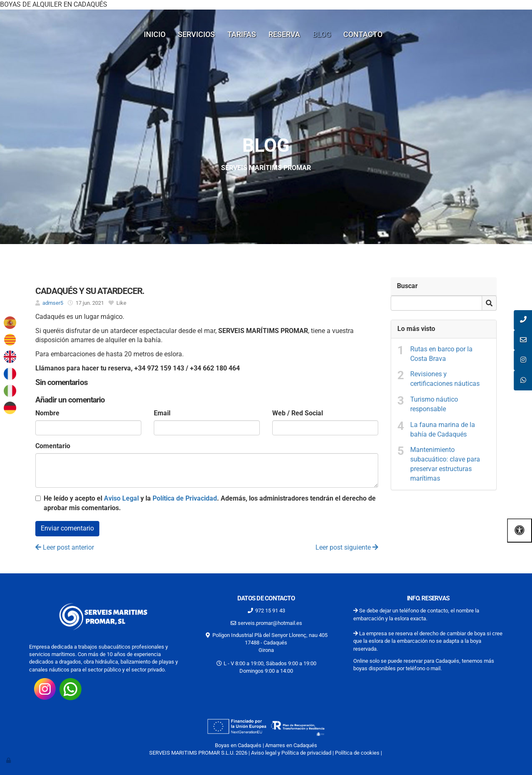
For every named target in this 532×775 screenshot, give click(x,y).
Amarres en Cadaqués (291, 745)
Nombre (47, 413)
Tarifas (242, 34)
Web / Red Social (298, 413)
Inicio (155, 34)
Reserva (284, 34)
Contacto (363, 34)
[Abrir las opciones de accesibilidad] (520, 530)
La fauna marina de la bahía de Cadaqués (443, 429)
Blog (322, 34)
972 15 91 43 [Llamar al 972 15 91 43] (270, 611)
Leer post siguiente (347, 547)
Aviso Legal (121, 498)
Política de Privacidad (185, 498)
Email (162, 413)
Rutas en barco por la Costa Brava (441, 354)
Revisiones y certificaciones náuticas (445, 379)
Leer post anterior (65, 547)
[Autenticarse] (9, 760)
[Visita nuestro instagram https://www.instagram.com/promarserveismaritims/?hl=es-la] (45, 689)
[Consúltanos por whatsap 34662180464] (70, 689)
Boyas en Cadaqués (238, 745)
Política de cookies (357, 753)
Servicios (196, 34)
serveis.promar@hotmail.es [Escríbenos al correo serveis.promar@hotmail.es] (270, 623)
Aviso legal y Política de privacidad (291, 753)
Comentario (53, 446)
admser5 (53, 303)
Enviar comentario (67, 528)
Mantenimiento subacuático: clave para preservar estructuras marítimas (445, 464)
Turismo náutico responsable (434, 404)
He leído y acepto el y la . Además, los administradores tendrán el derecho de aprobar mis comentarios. (210, 503)
